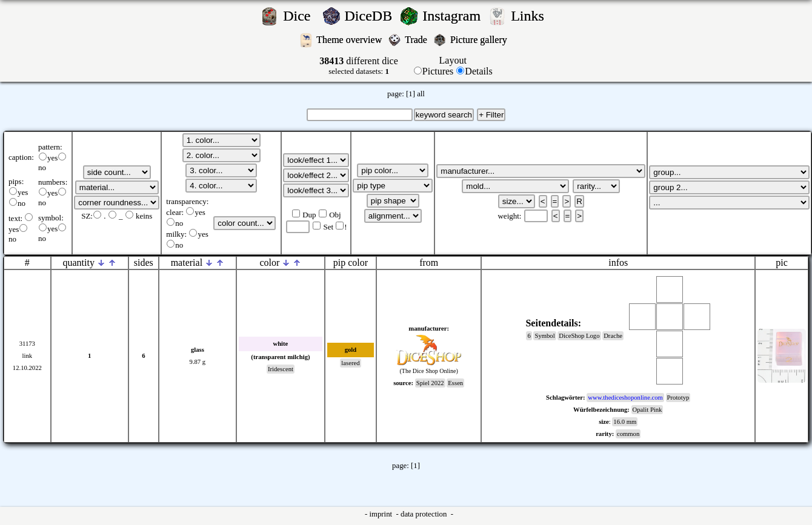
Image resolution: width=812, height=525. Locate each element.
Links (531, 16)
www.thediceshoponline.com (625, 398)
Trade (417, 40)
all (421, 94)
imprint (381, 514)
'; (117, 172)
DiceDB (371, 16)
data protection (425, 514)
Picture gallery (481, 40)
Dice (300, 16)
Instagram (453, 16)
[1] (411, 94)
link (28, 356)
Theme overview (350, 40)
